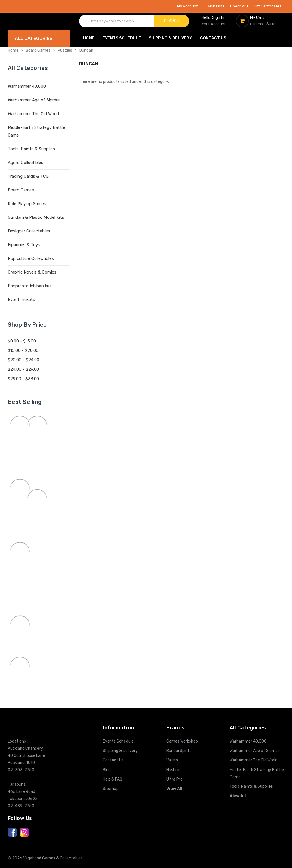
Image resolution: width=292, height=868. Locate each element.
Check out (239, 6)
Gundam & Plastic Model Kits (36, 217)
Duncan (86, 50)
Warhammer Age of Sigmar (34, 100)
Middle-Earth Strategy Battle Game (36, 131)
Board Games (38, 50)
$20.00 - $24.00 (24, 360)
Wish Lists (216, 6)
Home (89, 38)
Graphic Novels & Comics (32, 272)
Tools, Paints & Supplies (31, 149)
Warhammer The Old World (33, 114)
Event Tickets (21, 300)
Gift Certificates (268, 6)
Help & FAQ (112, 779)
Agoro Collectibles (26, 163)
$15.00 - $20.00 (23, 350)
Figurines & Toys (24, 245)
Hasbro (173, 770)
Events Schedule (122, 38)
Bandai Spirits (179, 751)
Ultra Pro (174, 779)
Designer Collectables (29, 231)
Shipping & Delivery (171, 38)
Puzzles (65, 50)
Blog (107, 770)
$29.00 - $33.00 (23, 379)
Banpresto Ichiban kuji (30, 286)
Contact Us (213, 38)
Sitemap (111, 789)
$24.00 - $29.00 (23, 369)
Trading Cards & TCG (28, 176)
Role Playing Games (27, 204)
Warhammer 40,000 (27, 86)
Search (172, 21)
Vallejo (172, 760)
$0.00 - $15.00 (22, 341)
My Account (189, 6)
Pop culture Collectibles (31, 258)
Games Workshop (182, 741)
